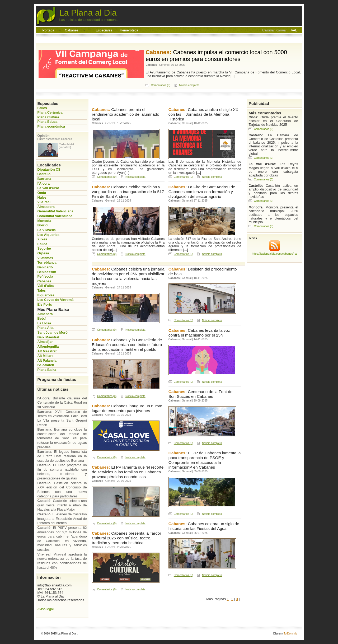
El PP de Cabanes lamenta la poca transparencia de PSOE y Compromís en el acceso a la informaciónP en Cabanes (205, 460)
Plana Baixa (47, 370)
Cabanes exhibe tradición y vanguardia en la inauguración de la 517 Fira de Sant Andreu (128, 192)
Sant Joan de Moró (52, 332)
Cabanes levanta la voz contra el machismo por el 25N (199, 333)
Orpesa (43, 253)
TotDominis (290, 634)
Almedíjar (45, 342)
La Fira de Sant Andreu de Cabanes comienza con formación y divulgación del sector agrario (202, 192)
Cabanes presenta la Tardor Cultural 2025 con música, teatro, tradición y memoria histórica (127, 538)
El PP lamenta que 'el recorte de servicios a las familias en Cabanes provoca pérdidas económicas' (128, 472)
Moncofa (44, 221)
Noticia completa (189, 85)
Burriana (44, 179)
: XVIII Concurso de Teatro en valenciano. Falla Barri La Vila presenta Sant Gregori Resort (62, 418)
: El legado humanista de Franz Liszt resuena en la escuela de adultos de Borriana (62, 456)
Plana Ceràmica (50, 112)
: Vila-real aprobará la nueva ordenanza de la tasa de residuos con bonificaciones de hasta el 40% (62, 561)
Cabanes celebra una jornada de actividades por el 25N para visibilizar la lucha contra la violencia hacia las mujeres (128, 276)
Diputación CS (49, 169)
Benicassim (47, 272)
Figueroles (46, 295)
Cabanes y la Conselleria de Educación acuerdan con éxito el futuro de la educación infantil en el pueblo (127, 345)
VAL (294, 30)
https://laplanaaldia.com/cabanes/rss (275, 254)
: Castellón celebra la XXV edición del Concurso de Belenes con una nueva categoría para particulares (62, 490)
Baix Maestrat (48, 337)
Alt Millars (45, 356)
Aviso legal (45, 609)
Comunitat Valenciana (55, 216)
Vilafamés (45, 258)
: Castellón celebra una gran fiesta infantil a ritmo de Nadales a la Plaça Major (62, 505)
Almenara (45, 314)
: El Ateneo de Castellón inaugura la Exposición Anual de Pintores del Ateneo (62, 519)
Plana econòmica (51, 126)
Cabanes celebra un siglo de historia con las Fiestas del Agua (204, 526)
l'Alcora (43, 183)
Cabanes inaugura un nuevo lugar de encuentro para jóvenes (127, 408)
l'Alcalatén (46, 365)
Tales (41, 290)
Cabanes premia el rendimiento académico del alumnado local (126, 114)
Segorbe (44, 248)
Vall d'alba (45, 286)
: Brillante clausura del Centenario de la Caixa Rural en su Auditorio (62, 403)
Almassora (46, 207)
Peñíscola (45, 276)
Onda (42, 193)
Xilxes (42, 239)
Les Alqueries (48, 235)
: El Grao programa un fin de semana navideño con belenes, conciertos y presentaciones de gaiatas (62, 472)
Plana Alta (45, 328)
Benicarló (45, 267)
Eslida (42, 244)
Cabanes (72, 30)
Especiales (104, 30)
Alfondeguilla (48, 346)
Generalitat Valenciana (55, 211)
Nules (42, 197)
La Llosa (44, 323)
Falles (42, 108)
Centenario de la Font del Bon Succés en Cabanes (201, 394)
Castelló (44, 174)
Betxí (41, 318)
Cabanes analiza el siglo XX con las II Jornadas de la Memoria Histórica (203, 114)
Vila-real (44, 202)
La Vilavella (46, 230)
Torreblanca (47, 262)
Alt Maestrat (47, 351)
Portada (48, 30)
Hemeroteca (129, 30)
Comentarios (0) (160, 85)
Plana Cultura (48, 117)
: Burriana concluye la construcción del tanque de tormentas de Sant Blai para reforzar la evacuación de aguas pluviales (62, 438)
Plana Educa (47, 122)
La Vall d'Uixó (48, 188)
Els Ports (44, 304)
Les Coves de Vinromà (55, 300)
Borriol (43, 225)
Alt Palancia (47, 360)
